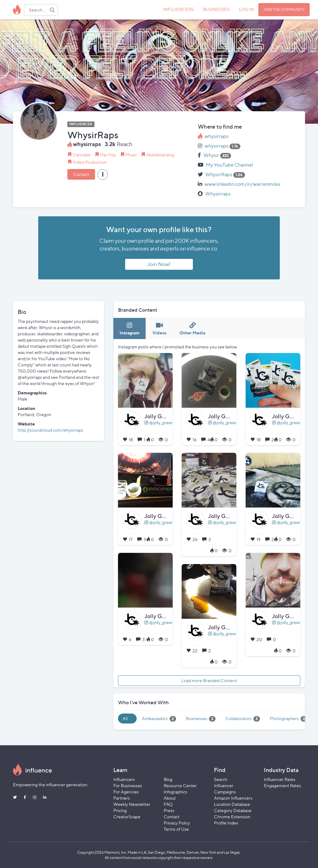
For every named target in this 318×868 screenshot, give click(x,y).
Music (131, 155)
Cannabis (82, 155)
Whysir (211, 155)
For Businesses (128, 785)
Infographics (175, 792)
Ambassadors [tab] (159, 719)
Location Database (232, 804)
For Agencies (126, 792)
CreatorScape (127, 817)
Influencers (124, 779)
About (170, 798)
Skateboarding (160, 155)
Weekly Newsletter (132, 804)
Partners (122, 798)
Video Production (90, 162)
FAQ (168, 804)
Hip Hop (108, 155)
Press (169, 810)
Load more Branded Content (209, 680)
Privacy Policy (177, 823)
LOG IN (246, 9)
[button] (103, 174)
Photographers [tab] (288, 719)
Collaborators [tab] (243, 719)
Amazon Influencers (233, 798)
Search (221, 779)
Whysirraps (218, 194)
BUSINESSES (216, 9)
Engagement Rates (282, 785)
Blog (168, 779)
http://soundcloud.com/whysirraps (50, 430)
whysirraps (217, 136)
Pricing (120, 810)
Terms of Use (176, 829)
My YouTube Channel (229, 165)
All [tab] (125, 718)
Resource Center (180, 785)
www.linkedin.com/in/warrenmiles (243, 184)
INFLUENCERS (178, 9)
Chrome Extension (232, 817)
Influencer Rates (280, 779)
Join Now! (159, 264)
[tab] (129, 329)
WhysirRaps (219, 175)
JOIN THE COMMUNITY (284, 9)
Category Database (233, 810)
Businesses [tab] (201, 719)
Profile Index (226, 823)
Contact (81, 174)
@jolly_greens (160, 423)
